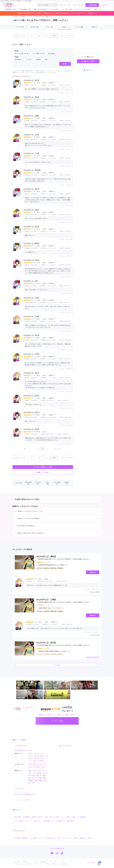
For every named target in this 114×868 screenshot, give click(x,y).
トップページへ (110, 1)
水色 (42, 756)
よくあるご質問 (78, 5)
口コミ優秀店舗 (81, 817)
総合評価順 (50, 54)
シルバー (43, 758)
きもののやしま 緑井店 (31, 243)
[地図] (67, 565)
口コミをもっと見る (94, 592)
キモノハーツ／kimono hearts (47, 838)
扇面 (38, 775)
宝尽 (34, 778)
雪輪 (40, 778)
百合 (40, 773)
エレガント (36, 764)
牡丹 (30, 773)
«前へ (25, 449)
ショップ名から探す (67, 9)
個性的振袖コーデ (49, 821)
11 (55, 449)
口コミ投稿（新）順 (21, 54)
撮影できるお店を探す (40, 9)
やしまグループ (30, 17)
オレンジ (31, 756)
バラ (34, 773)
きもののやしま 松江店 (31, 80)
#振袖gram (82, 838)
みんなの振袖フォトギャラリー (23, 821)
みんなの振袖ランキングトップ (23, 750)
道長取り (31, 780)
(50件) (46, 648)
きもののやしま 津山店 (31, 97)
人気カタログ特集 (54, 817)
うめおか (89, 838)
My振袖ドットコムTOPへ (43, 472)
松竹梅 (33, 775)
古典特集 (34, 817)
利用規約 (29, 864)
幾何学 (41, 780)
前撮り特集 (18, 817)
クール (30, 767)
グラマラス (37, 767)
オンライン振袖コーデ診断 (68, 817)
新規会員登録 (92, 5)
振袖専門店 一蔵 (27, 838)
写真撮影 (37, 60)
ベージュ (36, 753)
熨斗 (30, 778)
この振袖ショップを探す (88, 61)
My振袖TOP (17, 862)
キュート (43, 764)
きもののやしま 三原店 (31, 316)
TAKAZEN (17, 838)
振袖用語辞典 (43, 862)
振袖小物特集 (70, 821)
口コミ (64, 27)
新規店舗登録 (64, 864)
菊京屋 (35, 838)
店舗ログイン (56, 864)
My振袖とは (25, 862)
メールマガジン (62, 862)
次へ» (59, 449)
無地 (30, 771)
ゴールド (36, 758)
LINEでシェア (88, 70)
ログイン (106, 5)
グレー (30, 761)
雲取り (45, 778)
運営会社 (48, 864)
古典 (30, 764)
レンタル (28, 60)
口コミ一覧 (18, 794)
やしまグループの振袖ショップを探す (43, 467)
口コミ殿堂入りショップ (29, 794)
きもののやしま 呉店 (31, 281)
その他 (41, 761)
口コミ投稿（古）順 (37, 54)
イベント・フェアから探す (83, 9)
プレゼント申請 (65, 5)
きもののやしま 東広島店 (32, 170)
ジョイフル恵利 (73, 838)
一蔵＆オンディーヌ (62, 838)
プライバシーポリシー (38, 864)
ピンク (42, 753)
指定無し (18, 60)
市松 (45, 780)
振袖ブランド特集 (43, 817)
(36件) (46, 562)
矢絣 (36, 780)
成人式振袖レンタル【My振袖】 (19, 17)
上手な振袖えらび (60, 821)
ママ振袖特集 (26, 817)
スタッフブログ (34, 862)
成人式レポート (38, 821)
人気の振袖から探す (26, 9)
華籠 (44, 775)
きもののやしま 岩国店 (31, 116)
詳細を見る (93, 572)
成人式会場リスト (20, 864)
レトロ (43, 767)
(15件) (46, 605)
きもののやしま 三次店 (31, 135)
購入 (45, 60)
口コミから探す (54, 9)
